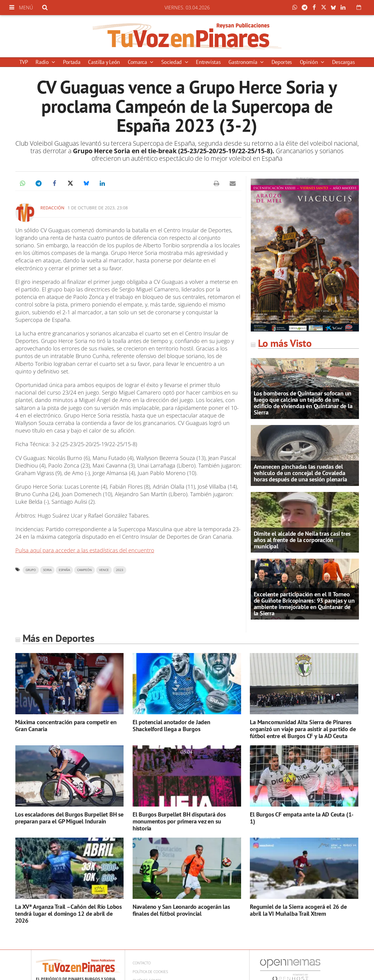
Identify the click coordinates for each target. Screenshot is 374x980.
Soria (47, 570)
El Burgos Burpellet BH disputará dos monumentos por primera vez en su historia (179, 821)
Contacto (142, 963)
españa (64, 570)
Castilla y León (104, 62)
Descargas (344, 62)
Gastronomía (244, 62)
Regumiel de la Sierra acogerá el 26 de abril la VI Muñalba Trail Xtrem (298, 910)
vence (104, 570)
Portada (72, 62)
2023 (120, 570)
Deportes (282, 62)
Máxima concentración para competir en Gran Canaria (66, 726)
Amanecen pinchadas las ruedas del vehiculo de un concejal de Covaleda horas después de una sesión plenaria (300, 473)
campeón (85, 570)
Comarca (138, 62)
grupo (31, 570)
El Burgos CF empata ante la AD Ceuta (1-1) (302, 818)
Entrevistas (208, 62)
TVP (24, 62)
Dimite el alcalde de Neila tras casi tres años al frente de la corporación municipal (302, 540)
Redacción (52, 208)
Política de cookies (150, 972)
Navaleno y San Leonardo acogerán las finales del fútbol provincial (181, 910)
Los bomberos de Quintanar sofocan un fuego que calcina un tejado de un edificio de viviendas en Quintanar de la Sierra (303, 403)
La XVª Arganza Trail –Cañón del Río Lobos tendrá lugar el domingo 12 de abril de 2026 (68, 914)
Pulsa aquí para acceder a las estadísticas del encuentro (85, 550)
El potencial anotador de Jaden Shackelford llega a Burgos (171, 726)
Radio (43, 62)
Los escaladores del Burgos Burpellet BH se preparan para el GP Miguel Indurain (69, 818)
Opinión (310, 62)
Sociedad (172, 62)
